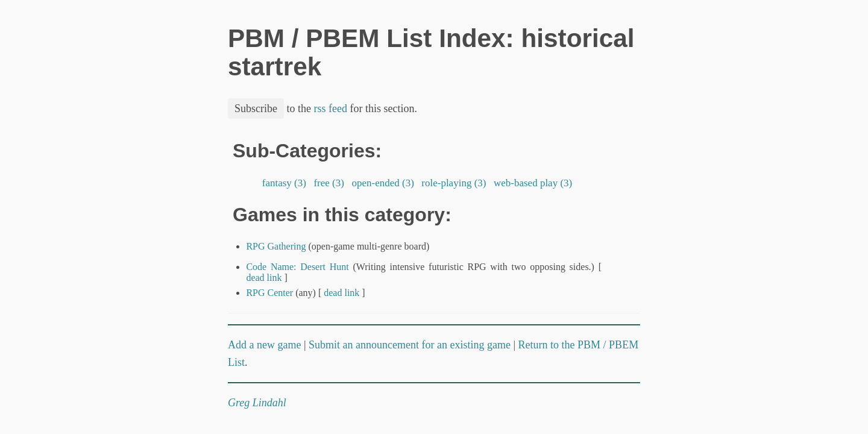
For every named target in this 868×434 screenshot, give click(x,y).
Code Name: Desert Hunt (297, 267)
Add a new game (264, 345)
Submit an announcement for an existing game (410, 345)
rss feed (331, 108)
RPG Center (269, 293)
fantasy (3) (285, 183)
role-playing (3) (454, 183)
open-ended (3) (383, 183)
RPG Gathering (276, 246)
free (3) (329, 183)
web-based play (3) (533, 183)
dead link (264, 278)
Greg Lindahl (257, 403)
